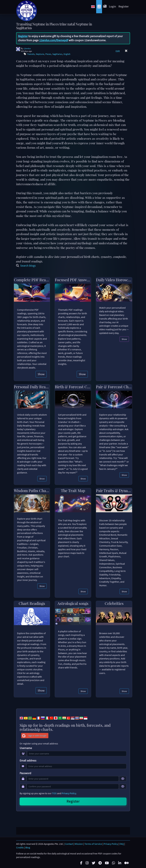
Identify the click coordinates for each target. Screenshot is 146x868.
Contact (69, 843)
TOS (54, 793)
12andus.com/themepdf (54, 40)
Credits (20, 847)
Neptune (40, 54)
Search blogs (26, 266)
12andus (27, 48)
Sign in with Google (34, 736)
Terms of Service (93, 843)
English (67, 54)
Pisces (48, 54)
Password (25, 773)
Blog (28, 847)
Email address (28, 761)
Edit (118, 51)
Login (112, 6)
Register (124, 6)
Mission (79, 843)
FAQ (122, 843)
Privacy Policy (69, 793)
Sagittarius (57, 54)
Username (26, 748)
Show (41, 374)
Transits (31, 54)
